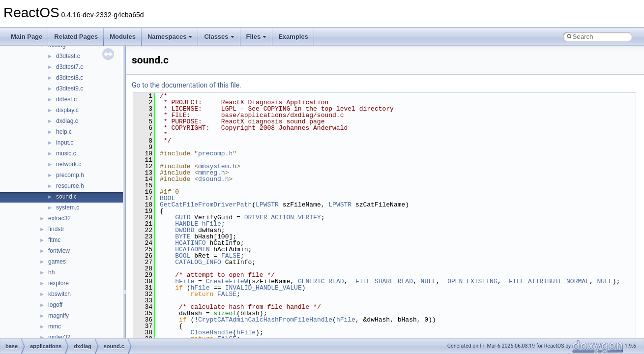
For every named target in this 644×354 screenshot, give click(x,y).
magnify (59, 316)
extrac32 (59, 218)
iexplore (59, 283)
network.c (69, 164)
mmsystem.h (217, 166)
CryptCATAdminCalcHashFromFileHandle (265, 320)
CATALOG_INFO (198, 262)
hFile (212, 224)
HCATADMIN (192, 249)
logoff (55, 305)
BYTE (183, 236)
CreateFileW (227, 281)
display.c (67, 110)
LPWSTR (267, 205)
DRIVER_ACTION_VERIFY (283, 217)
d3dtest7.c (70, 67)
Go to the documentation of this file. (187, 85)
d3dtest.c (68, 56)
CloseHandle (211, 332)
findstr (56, 229)
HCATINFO (190, 243)
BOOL (167, 198)
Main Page (27, 37)
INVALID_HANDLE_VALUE (263, 288)
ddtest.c (66, 99)
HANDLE (187, 224)
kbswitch (59, 294)
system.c (68, 207)
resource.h (70, 186)
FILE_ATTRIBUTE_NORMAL (549, 281)
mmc (55, 326)
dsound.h (213, 179)
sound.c (66, 197)
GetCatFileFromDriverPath (206, 205)
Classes (219, 37)
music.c (66, 153)
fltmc (54, 240)
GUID (183, 217)
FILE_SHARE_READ (384, 281)
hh (51, 272)
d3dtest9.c (70, 88)
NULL (428, 281)
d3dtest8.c (70, 78)
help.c (64, 132)
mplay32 (59, 337)
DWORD (185, 230)
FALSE (231, 256)
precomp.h (70, 175)
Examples (293, 37)
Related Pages (76, 37)
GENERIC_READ (321, 281)
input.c (65, 143)
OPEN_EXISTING (472, 281)
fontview (59, 251)
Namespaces (170, 37)
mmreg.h (212, 173)
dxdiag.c (67, 121)
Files (257, 37)
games (57, 262)
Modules (123, 37)
